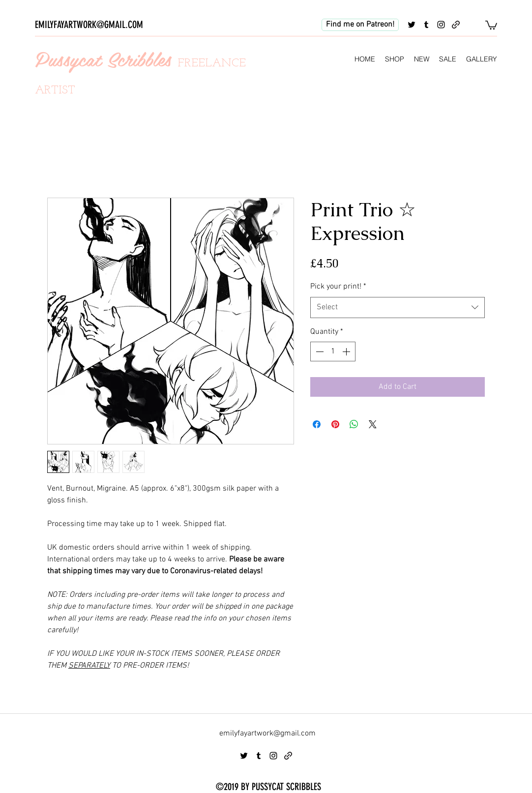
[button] (491, 25)
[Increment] (347, 352)
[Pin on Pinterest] (335, 424)
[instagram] (441, 25)
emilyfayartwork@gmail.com (267, 734)
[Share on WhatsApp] (354, 424)
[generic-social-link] (456, 25)
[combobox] (398, 308)
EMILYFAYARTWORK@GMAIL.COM (89, 25)
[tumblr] (426, 25)
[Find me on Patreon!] (360, 25)
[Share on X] (373, 424)
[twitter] (412, 25)
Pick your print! (338, 287)
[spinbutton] (333, 352)
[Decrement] (319, 352)
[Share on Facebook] (317, 424)
